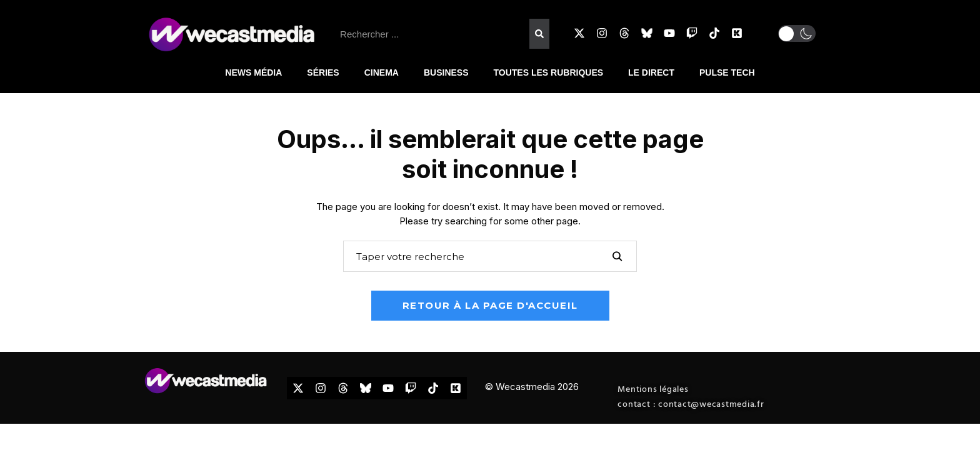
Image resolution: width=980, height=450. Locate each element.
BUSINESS (446, 72)
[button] (797, 33)
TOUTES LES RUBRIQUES (549, 72)
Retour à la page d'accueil (490, 305)
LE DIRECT (651, 72)
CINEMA (382, 72)
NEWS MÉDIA (253, 72)
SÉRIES (323, 72)
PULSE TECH (727, 72)
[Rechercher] (539, 34)
